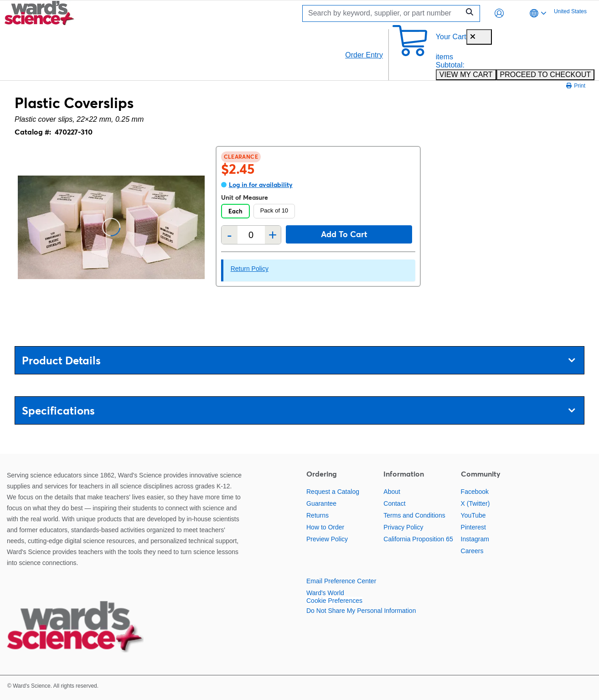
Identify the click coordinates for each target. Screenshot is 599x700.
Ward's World (325, 593)
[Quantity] (251, 235)
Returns (318, 515)
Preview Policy (327, 539)
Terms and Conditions (414, 515)
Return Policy (250, 269)
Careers (472, 551)
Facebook (475, 492)
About (392, 492)
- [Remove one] (230, 235)
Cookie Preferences (334, 601)
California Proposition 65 (418, 539)
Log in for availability (261, 185)
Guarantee (321, 503)
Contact (394, 503)
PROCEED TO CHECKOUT (545, 75)
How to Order (325, 527)
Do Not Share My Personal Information (361, 611)
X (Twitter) (475, 503)
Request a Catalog (333, 492)
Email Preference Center (341, 581)
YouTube (473, 515)
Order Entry (364, 55)
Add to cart (344, 234)
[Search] (383, 13)
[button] (499, 13)
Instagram (475, 539)
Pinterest (473, 527)
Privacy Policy (403, 527)
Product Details (298, 360)
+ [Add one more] (273, 235)
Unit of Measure (245, 197)
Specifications (298, 411)
